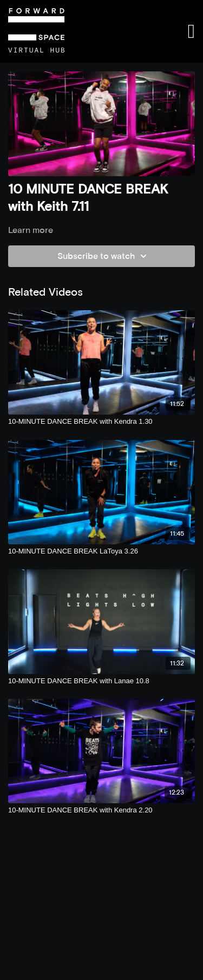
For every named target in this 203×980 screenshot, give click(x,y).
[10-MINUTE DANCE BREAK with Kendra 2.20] (101, 810)
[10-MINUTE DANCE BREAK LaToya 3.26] (101, 551)
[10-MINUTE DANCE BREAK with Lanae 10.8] (101, 681)
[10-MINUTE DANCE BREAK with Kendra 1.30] (101, 422)
